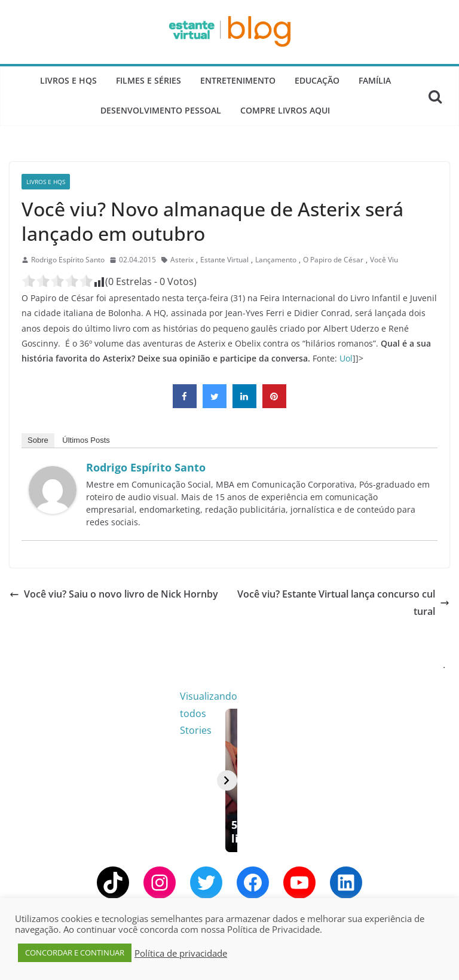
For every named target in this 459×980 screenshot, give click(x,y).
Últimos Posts (86, 440)
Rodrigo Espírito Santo (68, 260)
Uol (346, 358)
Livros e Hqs (68, 80)
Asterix (182, 260)
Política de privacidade (181, 953)
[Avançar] (435, 792)
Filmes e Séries (149, 80)
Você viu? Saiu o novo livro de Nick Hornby (114, 594)
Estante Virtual (224, 260)
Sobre (38, 440)
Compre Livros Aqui (285, 110)
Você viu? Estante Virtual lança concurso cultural (343, 603)
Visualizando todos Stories (385, 696)
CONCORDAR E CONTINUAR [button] (75, 953)
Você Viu (384, 260)
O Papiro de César (333, 260)
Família (375, 80)
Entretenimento (238, 80)
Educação (317, 80)
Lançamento (276, 260)
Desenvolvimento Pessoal (161, 110)
